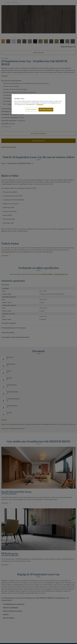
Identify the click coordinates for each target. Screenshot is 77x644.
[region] (38, 104)
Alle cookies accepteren (46, 110)
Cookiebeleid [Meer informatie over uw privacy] (40, 105)
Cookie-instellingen (31, 110)
